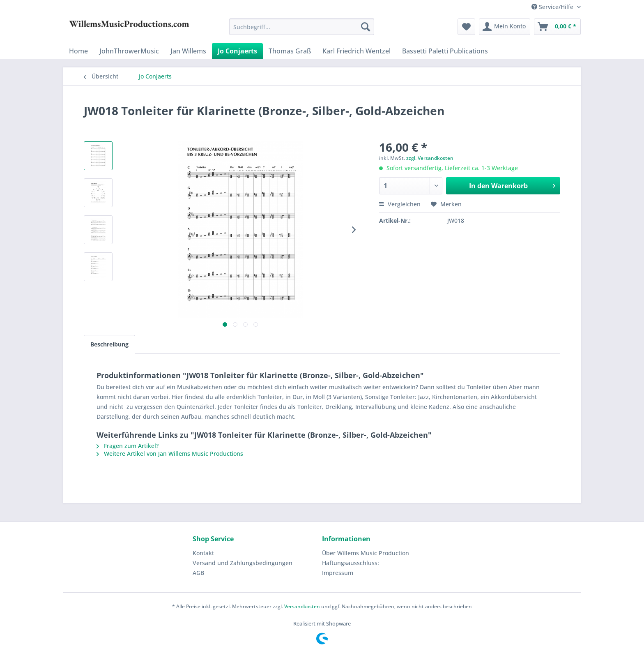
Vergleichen (400, 204)
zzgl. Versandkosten (430, 158)
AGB (198, 573)
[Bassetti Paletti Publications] (445, 51)
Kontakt (203, 553)
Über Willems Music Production (366, 553)
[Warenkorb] (557, 27)
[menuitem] (302, 27)
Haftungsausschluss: (351, 563)
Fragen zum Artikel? (128, 446)
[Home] (78, 51)
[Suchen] (366, 27)
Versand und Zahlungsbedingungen (243, 563)
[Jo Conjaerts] (237, 51)
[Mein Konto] (505, 27)
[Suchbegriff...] (302, 27)
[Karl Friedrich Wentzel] (356, 51)
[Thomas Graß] (290, 51)
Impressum (338, 573)
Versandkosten (302, 606)
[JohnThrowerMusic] (129, 51)
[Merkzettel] (466, 27)
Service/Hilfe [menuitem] (553, 7)
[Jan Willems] (188, 51)
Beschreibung (109, 344)
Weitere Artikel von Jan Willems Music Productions (170, 454)
